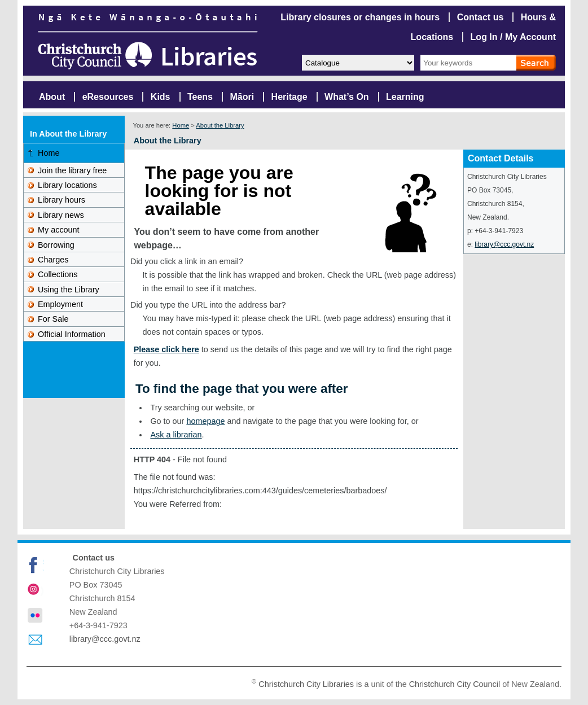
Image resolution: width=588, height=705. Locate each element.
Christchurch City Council (455, 684)
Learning (405, 97)
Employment (60, 304)
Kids (161, 97)
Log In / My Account (513, 37)
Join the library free (72, 170)
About (52, 97)
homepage (205, 421)
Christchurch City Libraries (306, 684)
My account (59, 230)
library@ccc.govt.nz (504, 244)
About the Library (220, 125)
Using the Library (69, 290)
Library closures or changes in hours (360, 17)
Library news (61, 215)
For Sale (53, 319)
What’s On (347, 97)
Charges (53, 260)
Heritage (289, 97)
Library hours (62, 200)
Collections (58, 274)
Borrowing (56, 245)
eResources (108, 97)
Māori (242, 97)
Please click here (166, 349)
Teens (200, 97)
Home (181, 125)
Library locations (67, 185)
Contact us (481, 17)
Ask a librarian (176, 435)
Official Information (72, 334)
